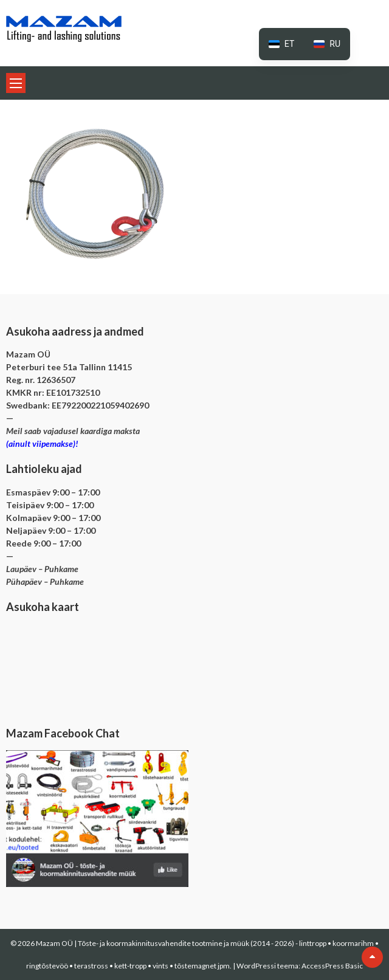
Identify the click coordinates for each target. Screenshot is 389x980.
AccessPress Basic (332, 966)
